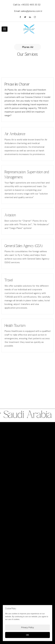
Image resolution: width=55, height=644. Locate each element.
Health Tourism (15, 327)
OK (27, 635)
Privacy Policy (27, 627)
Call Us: (27, 5)
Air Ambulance (15, 135)
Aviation (10, 217)
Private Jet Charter (17, 84)
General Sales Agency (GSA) (24, 247)
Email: (28, 11)
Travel (9, 282)
